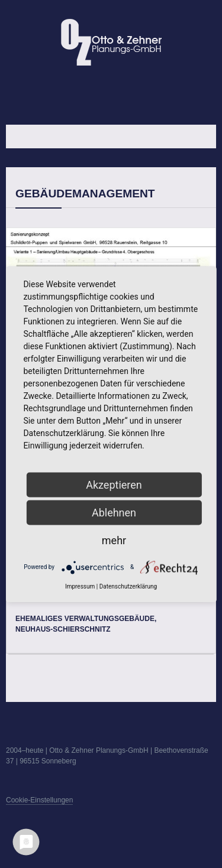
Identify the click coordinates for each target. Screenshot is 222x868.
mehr (114, 540)
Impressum (80, 586)
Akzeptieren (114, 484)
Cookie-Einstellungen (39, 800)
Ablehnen (114, 512)
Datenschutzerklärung (128, 586)
